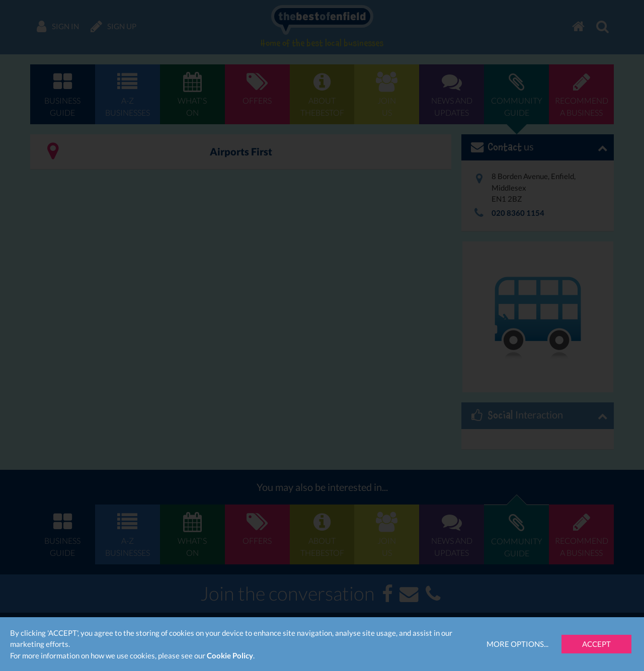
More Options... (517, 644)
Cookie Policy (230, 655)
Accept (596, 644)
